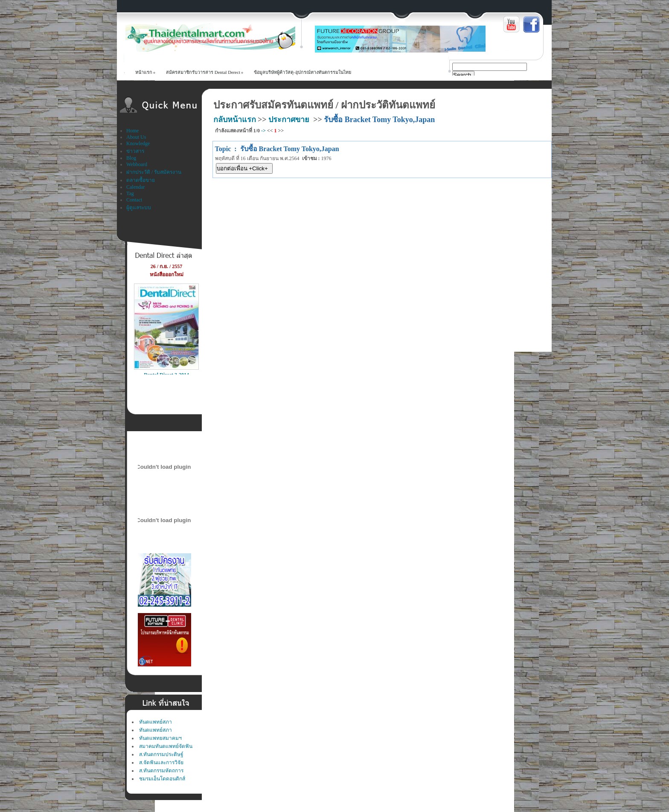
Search (462, 75)
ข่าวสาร (135, 151)
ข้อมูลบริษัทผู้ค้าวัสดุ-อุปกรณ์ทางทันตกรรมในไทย (303, 72)
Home (132, 131)
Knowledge (138, 143)
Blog (131, 158)
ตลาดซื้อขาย (141, 180)
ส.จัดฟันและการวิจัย (161, 762)
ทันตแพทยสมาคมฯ (160, 738)
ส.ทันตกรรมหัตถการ (161, 771)
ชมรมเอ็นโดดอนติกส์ (162, 779)
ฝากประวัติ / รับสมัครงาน (154, 172)
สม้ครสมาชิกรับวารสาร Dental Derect (203, 72)
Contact (134, 200)
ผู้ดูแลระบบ (139, 207)
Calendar (135, 187)
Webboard (137, 164)
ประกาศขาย (289, 120)
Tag (130, 193)
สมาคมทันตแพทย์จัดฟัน (166, 746)
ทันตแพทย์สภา (156, 722)
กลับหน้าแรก (235, 120)
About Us (136, 137)
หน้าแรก (144, 72)
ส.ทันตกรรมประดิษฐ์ (161, 754)
